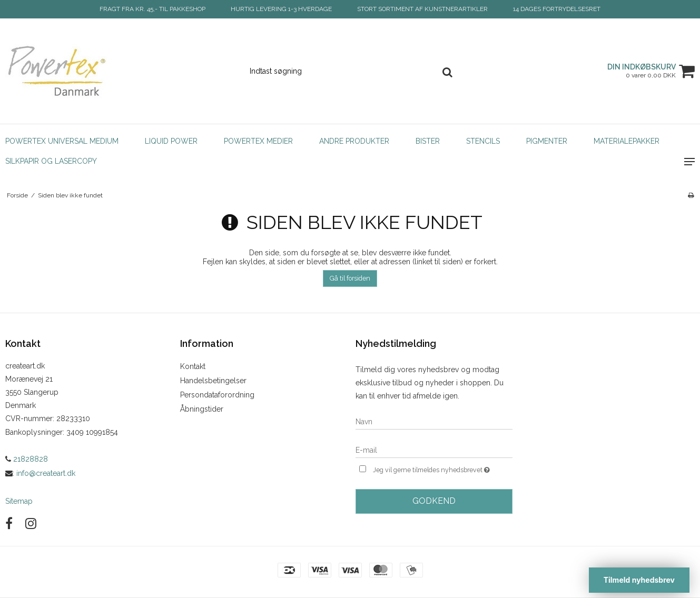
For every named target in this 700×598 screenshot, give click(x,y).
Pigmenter (547, 141)
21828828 (27, 459)
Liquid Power (171, 141)
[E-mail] (434, 450)
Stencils (483, 141)
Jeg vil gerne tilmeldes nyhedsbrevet (443, 469)
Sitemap (19, 501)
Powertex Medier (258, 141)
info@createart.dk (46, 473)
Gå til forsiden (350, 278)
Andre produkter (354, 141)
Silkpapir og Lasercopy (51, 161)
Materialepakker (627, 141)
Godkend (434, 501)
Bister (428, 141)
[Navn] (434, 421)
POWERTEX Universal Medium (62, 141)
